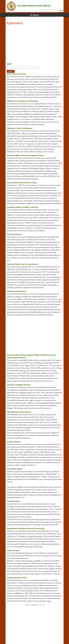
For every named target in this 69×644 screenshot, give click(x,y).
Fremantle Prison (14, 501)
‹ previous (34, 605)
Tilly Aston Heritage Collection (19, 385)
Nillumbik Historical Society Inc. (19, 412)
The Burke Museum (14, 234)
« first (28, 605)
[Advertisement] (35, 45)
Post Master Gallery (14, 469)
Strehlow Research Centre (17, 578)
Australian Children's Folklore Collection (22, 207)
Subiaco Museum (13, 550)
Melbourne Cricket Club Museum (20, 128)
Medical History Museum (16, 74)
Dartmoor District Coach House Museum (22, 264)
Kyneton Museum (14, 442)
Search (9, 64)
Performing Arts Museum (17, 291)
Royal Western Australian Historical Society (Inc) (26, 528)
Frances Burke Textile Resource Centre (22, 182)
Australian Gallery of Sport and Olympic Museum (25, 155)
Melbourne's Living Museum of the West (22, 101)
